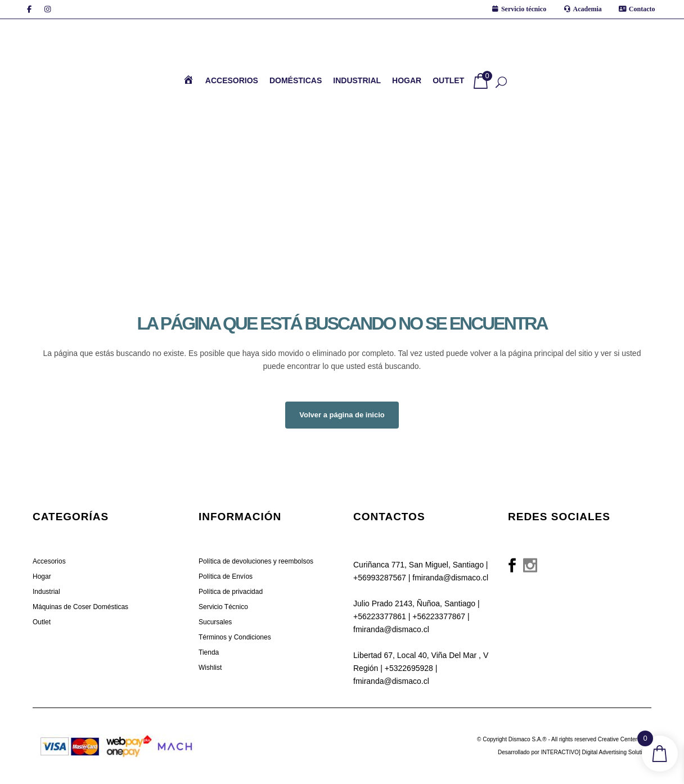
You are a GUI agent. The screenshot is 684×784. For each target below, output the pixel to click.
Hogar (42, 576)
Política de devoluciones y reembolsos (256, 561)
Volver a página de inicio (342, 415)
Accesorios (49, 561)
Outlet (42, 622)
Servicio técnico (524, 9)
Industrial (46, 592)
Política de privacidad (231, 592)
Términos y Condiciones (235, 637)
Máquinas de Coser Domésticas (80, 607)
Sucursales (215, 622)
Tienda (209, 652)
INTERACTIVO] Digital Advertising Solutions (596, 752)
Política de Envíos (226, 576)
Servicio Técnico (223, 607)
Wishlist (210, 668)
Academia (588, 9)
